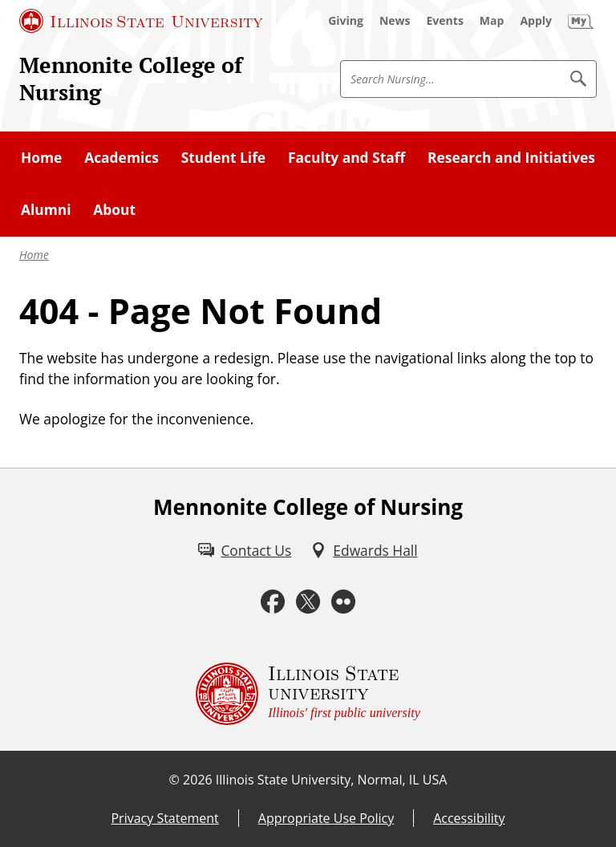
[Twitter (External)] (308, 602)
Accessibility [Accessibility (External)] (469, 818)
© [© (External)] (174, 780)
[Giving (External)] (346, 21)
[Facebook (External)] (273, 602)
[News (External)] (395, 21)
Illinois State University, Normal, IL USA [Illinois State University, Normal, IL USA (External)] (332, 780)
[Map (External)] (492, 21)
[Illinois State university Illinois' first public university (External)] (308, 694)
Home (34, 255)
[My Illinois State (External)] (581, 21)
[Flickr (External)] (343, 602)
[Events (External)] (445, 21)
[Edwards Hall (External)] (364, 550)
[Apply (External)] (536, 21)
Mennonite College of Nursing (131, 79)
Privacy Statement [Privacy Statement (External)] (164, 818)
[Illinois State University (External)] (141, 21)
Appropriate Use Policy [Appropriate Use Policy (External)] (326, 818)
